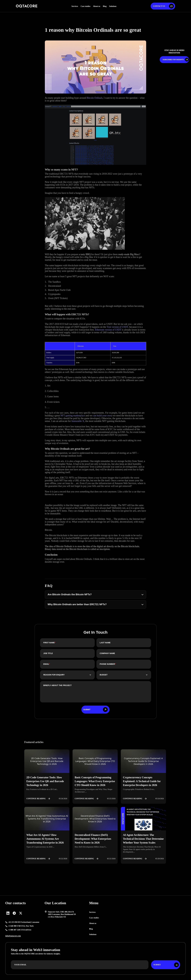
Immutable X (78, 421)
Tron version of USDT (117, 327)
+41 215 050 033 (24, 922)
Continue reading (39, 799)
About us (97, 6)
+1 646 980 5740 (21, 926)
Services (75, 6)
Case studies (86, 6)
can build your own (102, 416)
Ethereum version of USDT (108, 330)
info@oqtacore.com (13, 936)
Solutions (113, 6)
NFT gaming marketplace (73, 416)
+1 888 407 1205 (20, 930)
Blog (105, 6)
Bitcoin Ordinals (95, 98)
